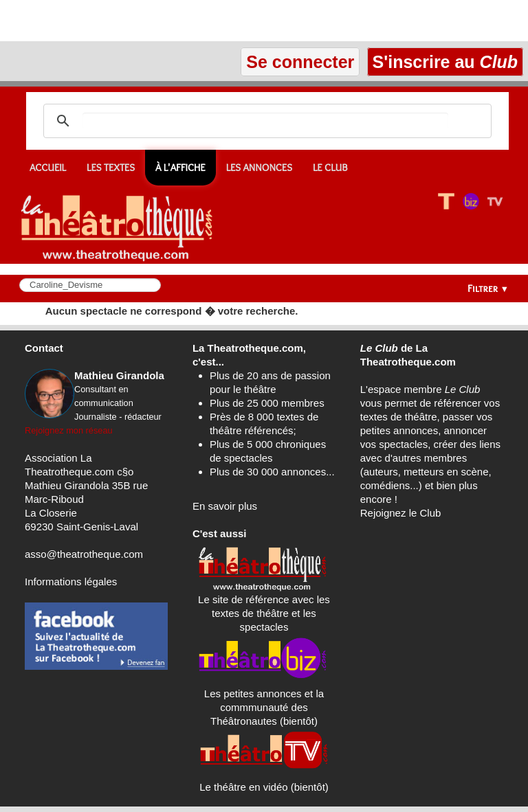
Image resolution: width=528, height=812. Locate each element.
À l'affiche (180, 168)
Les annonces (259, 168)
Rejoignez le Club (401, 513)
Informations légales (71, 582)
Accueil (48, 168)
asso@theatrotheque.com (84, 554)
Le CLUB (330, 168)
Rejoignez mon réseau (69, 430)
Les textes (111, 168)
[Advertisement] (161, 21)
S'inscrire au (445, 62)
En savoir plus (225, 506)
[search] (265, 121)
